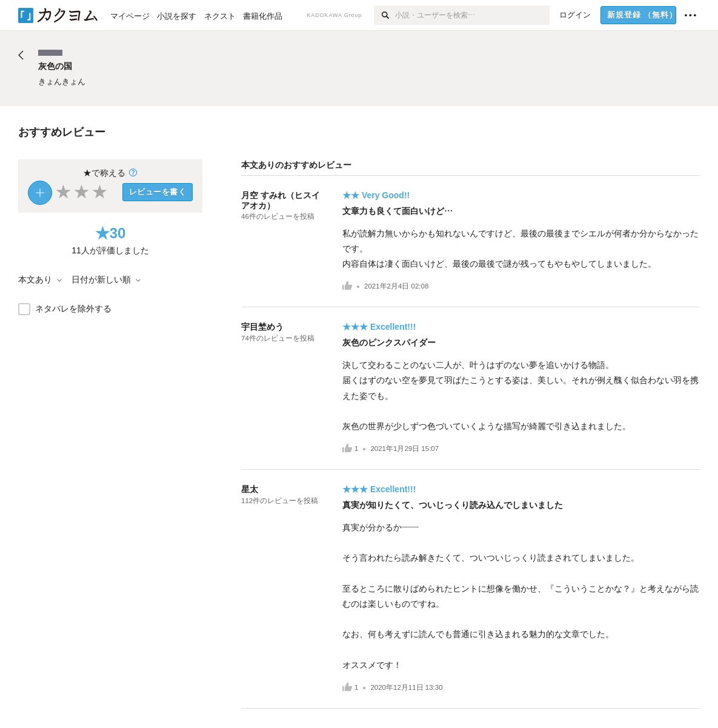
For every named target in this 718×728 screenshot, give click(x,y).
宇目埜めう (262, 327)
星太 (250, 489)
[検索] (384, 15)
